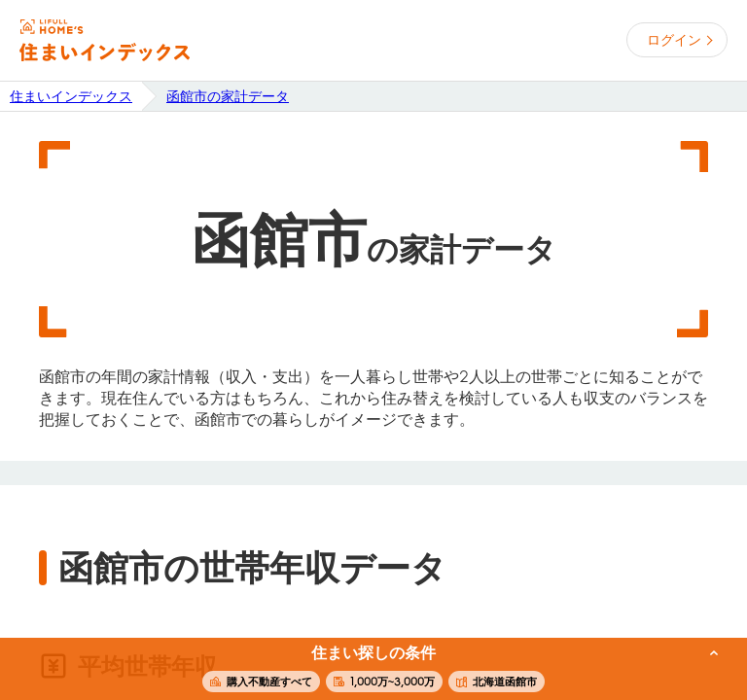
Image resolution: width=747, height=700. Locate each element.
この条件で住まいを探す (363, 670)
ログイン (674, 40)
